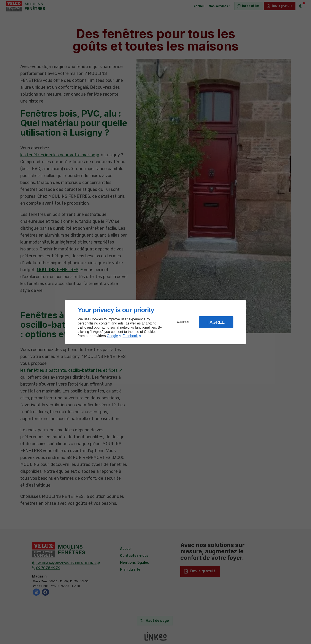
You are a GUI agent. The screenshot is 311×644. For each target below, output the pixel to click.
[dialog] (155, 322)
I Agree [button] (216, 322)
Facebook (130, 336)
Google (112, 336)
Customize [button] (183, 322)
